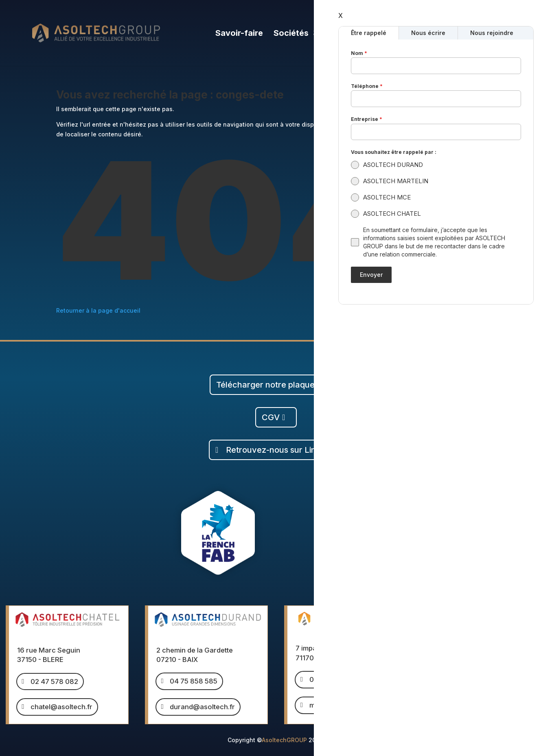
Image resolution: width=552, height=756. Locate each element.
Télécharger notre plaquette (271, 385)
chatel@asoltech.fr (61, 707)
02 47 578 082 (54, 681)
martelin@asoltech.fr (343, 705)
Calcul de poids (486, 34)
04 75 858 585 (194, 681)
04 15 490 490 (472, 656)
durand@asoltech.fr (202, 707)
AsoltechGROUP (284, 740)
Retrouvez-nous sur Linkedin (281, 450)
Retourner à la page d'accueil (98, 310)
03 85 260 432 (333, 679)
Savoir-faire (239, 34)
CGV (271, 417)
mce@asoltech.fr (476, 681)
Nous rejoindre (416, 34)
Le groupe (347, 34)
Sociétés (291, 34)
